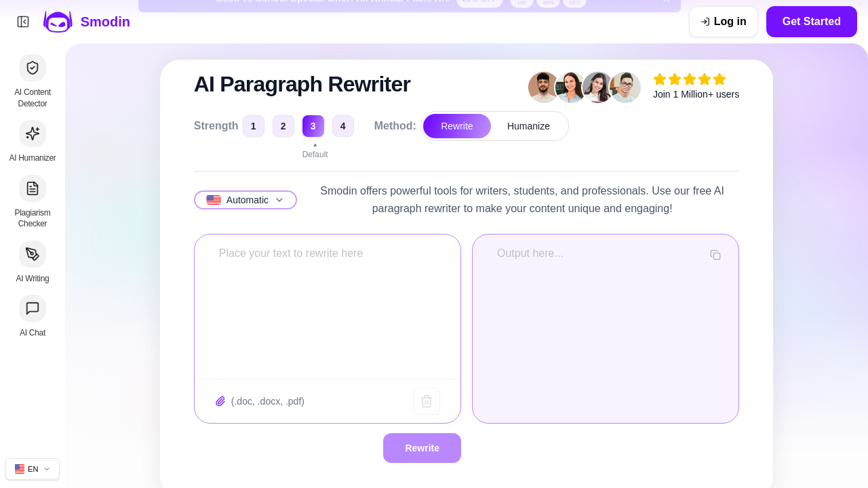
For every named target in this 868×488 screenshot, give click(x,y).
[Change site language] (33, 469)
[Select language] (245, 200)
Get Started (812, 21)
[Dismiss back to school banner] (667, 22)
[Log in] (724, 22)
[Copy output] (715, 255)
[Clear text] (427, 401)
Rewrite (457, 126)
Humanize (529, 126)
